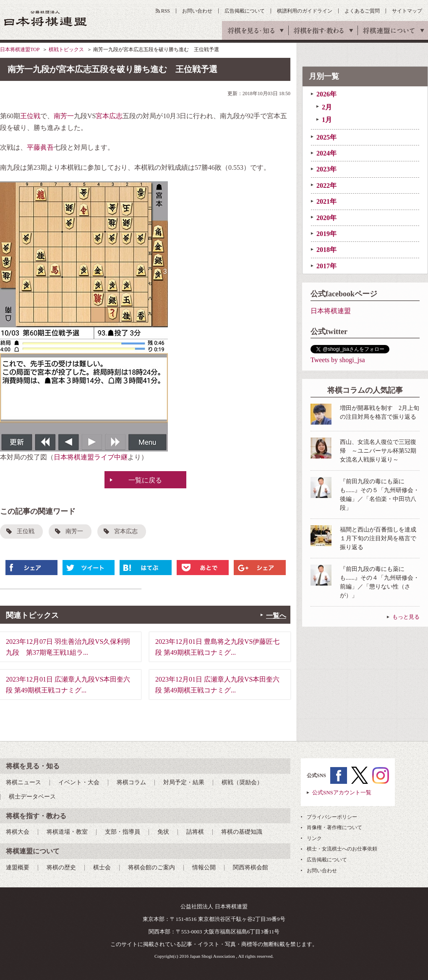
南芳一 (64, 116)
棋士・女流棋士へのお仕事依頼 (342, 849)
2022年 (326, 185)
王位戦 (30, 116)
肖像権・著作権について (334, 827)
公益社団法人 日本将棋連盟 (46, 18)
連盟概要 (18, 867)
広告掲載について (245, 11)
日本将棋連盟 (331, 311)
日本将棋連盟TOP (20, 49)
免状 (163, 832)
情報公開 (204, 867)
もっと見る (406, 617)
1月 (327, 120)
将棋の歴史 (61, 867)
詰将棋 (195, 832)
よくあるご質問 (362, 11)
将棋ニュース (23, 782)
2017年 (326, 266)
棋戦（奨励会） (242, 782)
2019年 (326, 234)
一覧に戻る (145, 480)
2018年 (326, 250)
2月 (327, 107)
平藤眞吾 (40, 147)
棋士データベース (32, 797)
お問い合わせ (197, 11)
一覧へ (276, 616)
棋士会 (102, 867)
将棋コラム (131, 782)
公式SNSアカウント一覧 (342, 792)
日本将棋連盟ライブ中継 (91, 457)
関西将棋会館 (251, 867)
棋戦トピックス (66, 49)
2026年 (326, 94)
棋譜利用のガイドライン (305, 11)
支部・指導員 (123, 832)
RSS (166, 11)
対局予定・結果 (184, 782)
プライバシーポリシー (332, 817)
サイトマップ (407, 11)
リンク (314, 838)
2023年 (326, 169)
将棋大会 (18, 832)
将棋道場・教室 (67, 832)
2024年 (326, 153)
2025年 (326, 137)
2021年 (326, 201)
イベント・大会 (79, 782)
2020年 (326, 218)
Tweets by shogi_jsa (338, 360)
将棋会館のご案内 (151, 867)
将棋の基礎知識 (242, 832)
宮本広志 (109, 116)
